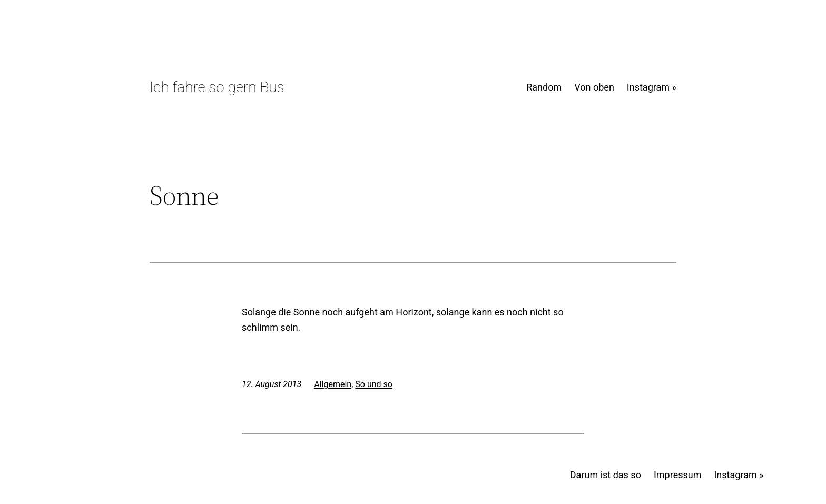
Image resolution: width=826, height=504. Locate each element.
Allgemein (333, 384)
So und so (374, 384)
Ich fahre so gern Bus (217, 87)
